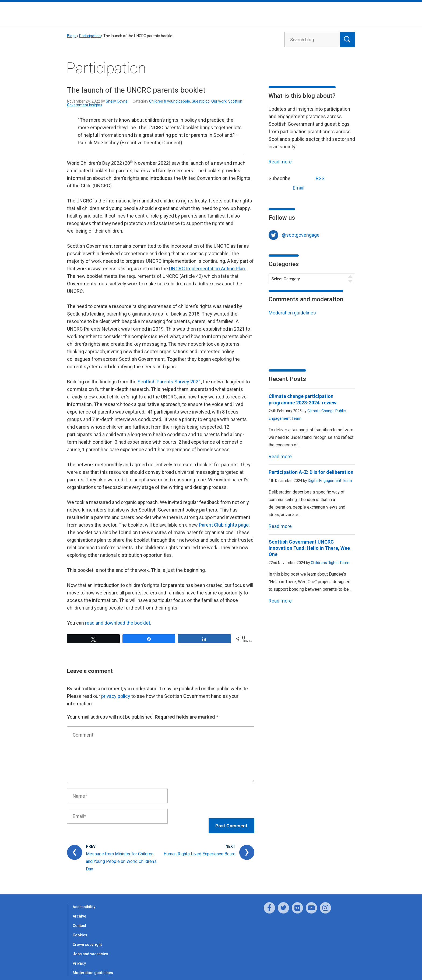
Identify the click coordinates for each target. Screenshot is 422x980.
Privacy (79, 958)
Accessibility (84, 901)
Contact (79, 920)
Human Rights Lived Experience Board (200, 848)
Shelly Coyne (117, 101)
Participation (90, 36)
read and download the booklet (118, 623)
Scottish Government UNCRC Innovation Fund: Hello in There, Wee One (309, 548)
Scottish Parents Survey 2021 (169, 382)
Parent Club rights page (224, 525)
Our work (219, 101)
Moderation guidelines (292, 313)
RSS (310, 178)
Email (289, 187)
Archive (79, 911)
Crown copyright (87, 939)
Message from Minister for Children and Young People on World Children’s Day (121, 856)
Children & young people (170, 101)
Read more (280, 162)
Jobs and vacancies (90, 948)
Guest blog (201, 101)
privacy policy (116, 696)
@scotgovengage (301, 235)
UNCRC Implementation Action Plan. (208, 269)
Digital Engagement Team (330, 481)
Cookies (80, 930)
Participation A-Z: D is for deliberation (311, 472)
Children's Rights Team (330, 563)
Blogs (72, 36)
